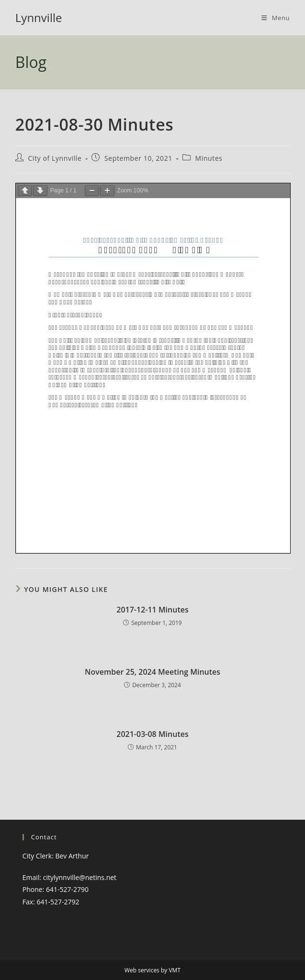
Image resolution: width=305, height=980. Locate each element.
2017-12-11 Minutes (152, 610)
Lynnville (39, 17)
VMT (175, 970)
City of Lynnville (55, 158)
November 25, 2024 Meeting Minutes (152, 672)
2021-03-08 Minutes (152, 734)
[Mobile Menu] (276, 18)
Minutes (209, 158)
